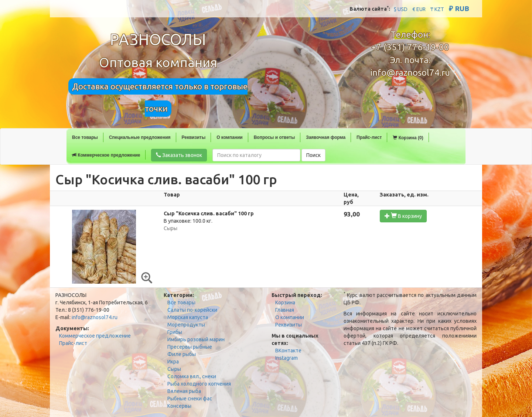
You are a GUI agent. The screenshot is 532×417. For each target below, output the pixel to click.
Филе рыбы (182, 354)
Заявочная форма (326, 137)
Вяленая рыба (184, 391)
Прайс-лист (369, 137)
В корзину (403, 216)
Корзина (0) (408, 138)
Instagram (287, 358)
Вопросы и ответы (274, 137)
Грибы (175, 332)
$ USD (401, 9)
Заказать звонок (179, 155)
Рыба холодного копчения (199, 384)
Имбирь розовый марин (196, 339)
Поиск (313, 155)
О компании (230, 137)
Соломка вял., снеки (192, 376)
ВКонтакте (288, 351)
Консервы (179, 406)
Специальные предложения (140, 137)
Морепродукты (186, 325)
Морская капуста (188, 317)
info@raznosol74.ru (410, 73)
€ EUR (419, 9)
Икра (173, 362)
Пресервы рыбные (190, 347)
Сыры (174, 369)
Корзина (285, 303)
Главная (285, 310)
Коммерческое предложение (106, 155)
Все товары (85, 137)
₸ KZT (437, 9)
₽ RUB (459, 8)
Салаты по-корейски (192, 310)
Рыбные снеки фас (190, 399)
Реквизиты (194, 137)
